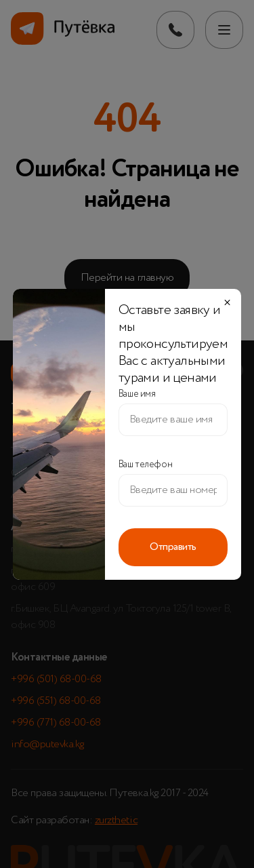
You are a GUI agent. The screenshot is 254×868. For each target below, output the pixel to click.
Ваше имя (137, 394)
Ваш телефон (145, 465)
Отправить (173, 547)
